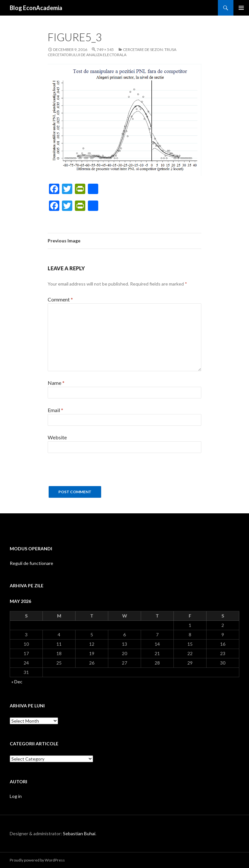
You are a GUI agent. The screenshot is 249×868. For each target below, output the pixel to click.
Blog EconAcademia (36, 8)
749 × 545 (105, 49)
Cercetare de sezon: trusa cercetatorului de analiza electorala (112, 52)
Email (55, 410)
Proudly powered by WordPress (37, 860)
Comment (60, 299)
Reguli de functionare (31, 563)
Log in (16, 796)
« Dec (17, 682)
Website (57, 437)
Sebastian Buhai (79, 833)
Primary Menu (241, 8)
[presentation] (97, 473)
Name (56, 383)
